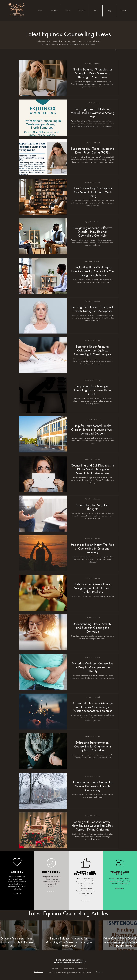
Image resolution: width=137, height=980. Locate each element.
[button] (82, 11)
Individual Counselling (69, 968)
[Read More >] (17, 894)
